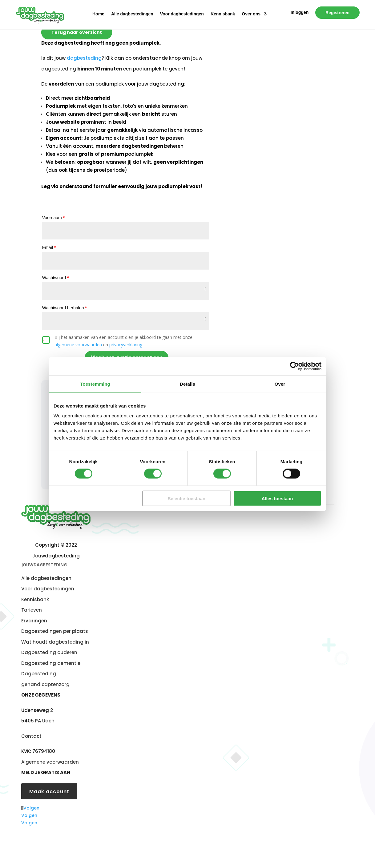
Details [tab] (187, 384)
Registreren (337, 13)
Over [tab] (280, 384)
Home (98, 14)
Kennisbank (223, 14)
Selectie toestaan (187, 498)
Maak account (49, 792)
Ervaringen (34, 621)
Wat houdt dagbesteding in (55, 642)
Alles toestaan (277, 498)
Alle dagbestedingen (132, 14)
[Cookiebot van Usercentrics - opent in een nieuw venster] (294, 366)
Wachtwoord (56, 278)
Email (49, 247)
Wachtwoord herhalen (65, 308)
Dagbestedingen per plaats (55, 631)
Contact (31, 736)
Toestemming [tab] (95, 384)
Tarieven (32, 610)
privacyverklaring (126, 345)
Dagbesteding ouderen (49, 652)
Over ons (251, 14)
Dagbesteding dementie (51, 663)
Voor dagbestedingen (182, 14)
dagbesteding (84, 58)
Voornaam (53, 218)
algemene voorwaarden (78, 345)
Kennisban (34, 599)
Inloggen (300, 12)
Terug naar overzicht (77, 32)
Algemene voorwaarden (50, 762)
